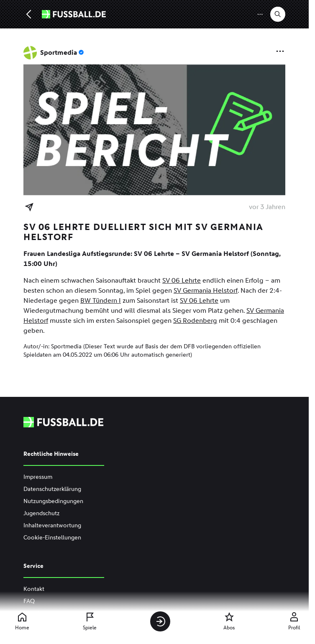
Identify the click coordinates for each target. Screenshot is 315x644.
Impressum (38, 477)
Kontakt (34, 589)
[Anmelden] (160, 621)
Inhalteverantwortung (52, 525)
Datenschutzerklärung (52, 489)
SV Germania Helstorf (206, 290)
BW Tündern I (101, 300)
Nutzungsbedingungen (53, 501)
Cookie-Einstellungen (52, 538)
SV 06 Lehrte (182, 280)
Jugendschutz (41, 513)
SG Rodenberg (195, 321)
